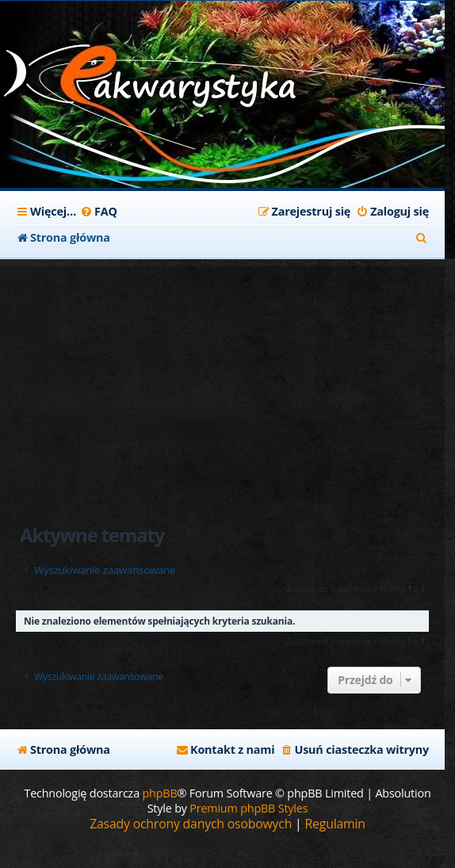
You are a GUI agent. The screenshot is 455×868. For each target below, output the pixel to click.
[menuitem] (99, 212)
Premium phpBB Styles (249, 808)
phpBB (160, 793)
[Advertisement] (222, 377)
